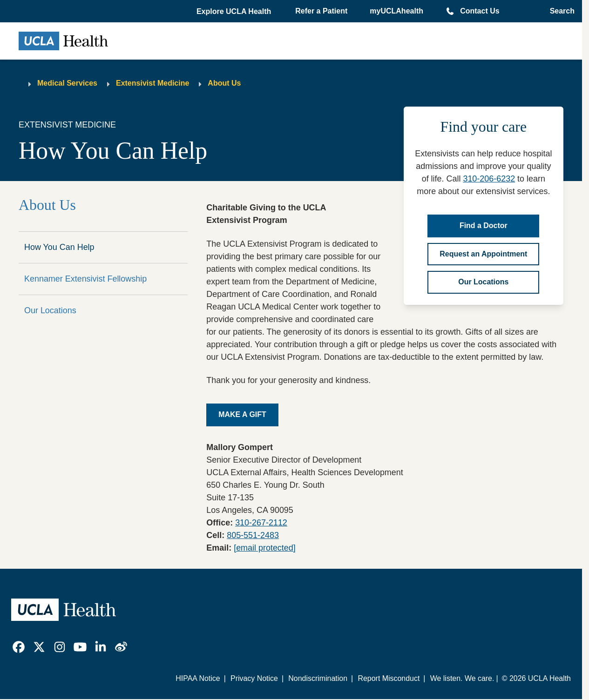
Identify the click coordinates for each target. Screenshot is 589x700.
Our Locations (50, 310)
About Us (224, 83)
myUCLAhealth (396, 11)
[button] (235, 12)
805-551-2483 (253, 535)
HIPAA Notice (198, 678)
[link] (19, 647)
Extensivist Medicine (152, 83)
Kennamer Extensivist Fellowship (85, 279)
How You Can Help (59, 247)
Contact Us (480, 11)
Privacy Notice (254, 678)
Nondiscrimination (318, 678)
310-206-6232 (489, 179)
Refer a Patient (321, 11)
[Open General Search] (559, 11)
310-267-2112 (261, 523)
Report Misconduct (389, 678)
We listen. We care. (462, 678)
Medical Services (67, 83)
